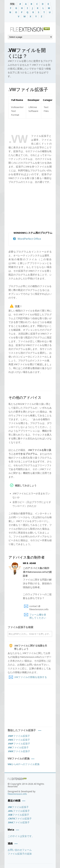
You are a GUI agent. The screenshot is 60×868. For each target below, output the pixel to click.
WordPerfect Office (29, 239)
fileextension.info (17, 794)
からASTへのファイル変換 (24, 764)
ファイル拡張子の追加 (20, 854)
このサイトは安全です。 (21, 836)
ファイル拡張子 (19, 736)
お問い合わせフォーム (20, 850)
